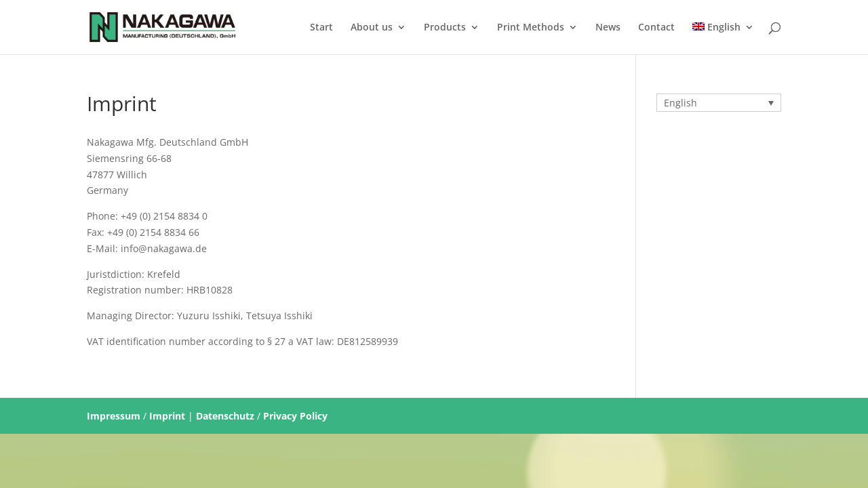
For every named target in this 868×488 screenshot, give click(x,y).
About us (372, 28)
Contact (656, 28)
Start (321, 28)
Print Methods (531, 28)
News (608, 28)
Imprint (167, 416)
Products (445, 28)
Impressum (114, 416)
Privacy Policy (295, 416)
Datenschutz (225, 416)
